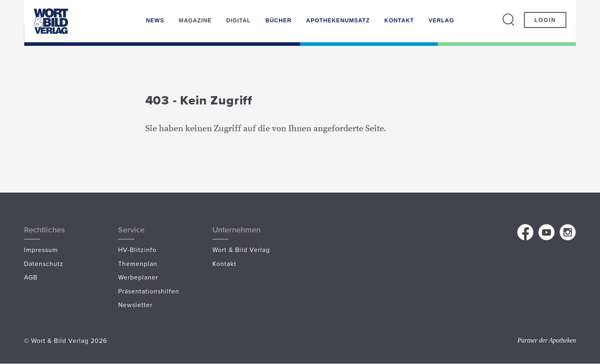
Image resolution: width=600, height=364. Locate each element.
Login (545, 20)
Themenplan (138, 264)
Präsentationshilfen (149, 291)
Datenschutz (44, 264)
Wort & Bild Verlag (241, 250)
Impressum (41, 250)
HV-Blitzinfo (137, 250)
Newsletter (135, 305)
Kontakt (399, 20)
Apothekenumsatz (338, 20)
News (155, 20)
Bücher (279, 20)
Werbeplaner (138, 277)
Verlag (441, 20)
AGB (31, 277)
